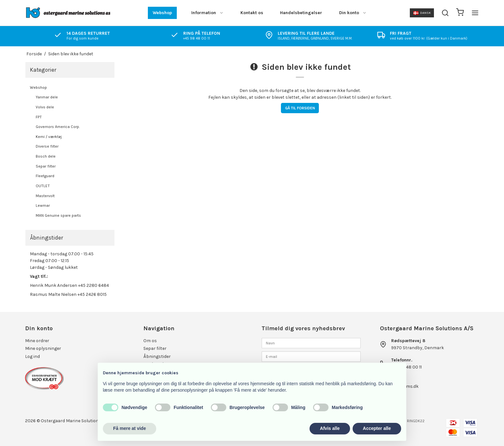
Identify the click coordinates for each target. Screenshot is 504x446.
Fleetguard (45, 176)
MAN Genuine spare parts (58, 215)
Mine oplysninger (43, 348)
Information (207, 13)
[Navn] (311, 343)
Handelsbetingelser (301, 13)
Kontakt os (252, 13)
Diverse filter (47, 146)
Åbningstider (157, 356)
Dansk (422, 13)
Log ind (32, 356)
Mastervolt (45, 196)
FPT (39, 117)
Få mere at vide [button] (130, 428)
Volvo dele (45, 107)
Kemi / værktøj (49, 137)
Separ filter (46, 166)
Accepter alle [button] (377, 428)
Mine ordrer (37, 341)
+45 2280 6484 (94, 285)
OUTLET (43, 186)
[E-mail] (311, 356)
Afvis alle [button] (330, 428)
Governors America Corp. (58, 127)
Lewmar (43, 205)
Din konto (353, 13)
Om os (150, 341)
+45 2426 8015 (92, 294)
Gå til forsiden (300, 108)
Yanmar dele (47, 97)
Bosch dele (46, 156)
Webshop (162, 13)
